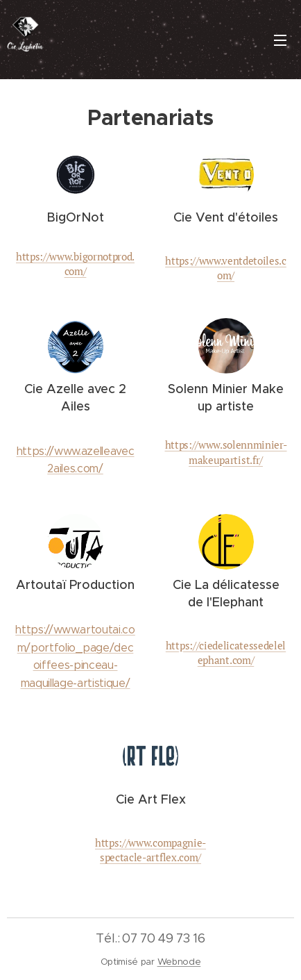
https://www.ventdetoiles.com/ (226, 268)
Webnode (179, 962)
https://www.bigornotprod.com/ (75, 264)
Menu (280, 40)
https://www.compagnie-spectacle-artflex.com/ (150, 850)
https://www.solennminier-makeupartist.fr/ (226, 452)
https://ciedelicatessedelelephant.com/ (226, 653)
